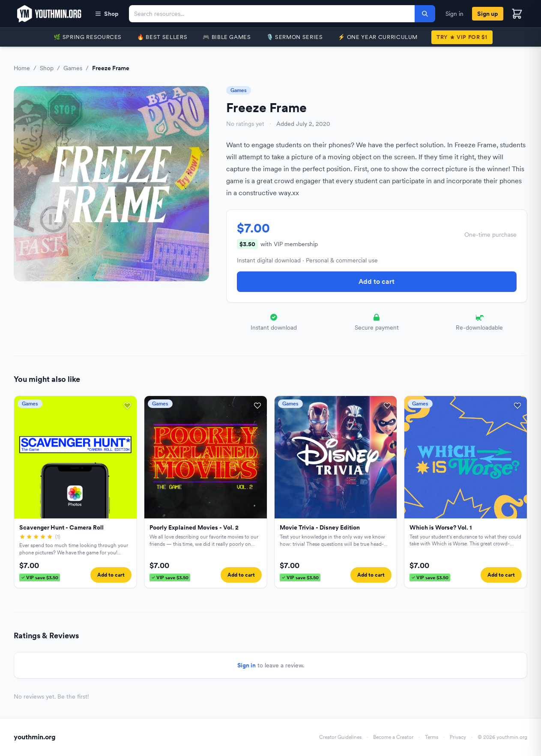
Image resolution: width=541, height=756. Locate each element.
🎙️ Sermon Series (295, 37)
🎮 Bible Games (227, 37)
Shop (107, 14)
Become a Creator (393, 737)
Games (73, 68)
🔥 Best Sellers (162, 37)
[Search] (425, 14)
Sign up (488, 14)
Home (22, 68)
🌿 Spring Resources (88, 37)
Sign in (454, 14)
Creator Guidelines (340, 737)
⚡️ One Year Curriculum (378, 37)
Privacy (458, 737)
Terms (432, 737)
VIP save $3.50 (40, 577)
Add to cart (377, 281)
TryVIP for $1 (462, 37)
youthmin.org (35, 737)
